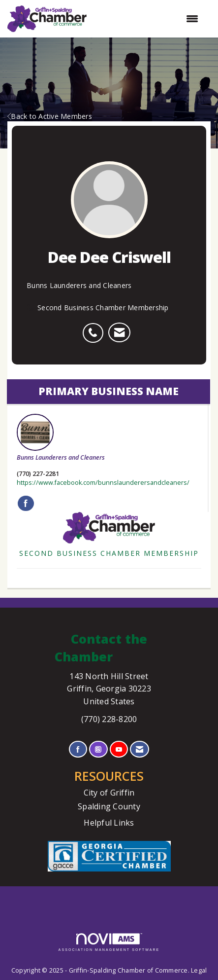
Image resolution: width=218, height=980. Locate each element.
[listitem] (95, 327)
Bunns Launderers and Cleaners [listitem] (61, 438)
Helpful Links (109, 823)
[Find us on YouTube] (119, 749)
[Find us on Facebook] (78, 749)
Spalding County (109, 806)
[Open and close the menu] (147, 19)
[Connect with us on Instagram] (98, 749)
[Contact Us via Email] (140, 749)
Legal (199, 970)
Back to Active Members (50, 116)
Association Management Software (109, 942)
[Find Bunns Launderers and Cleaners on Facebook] (26, 504)
